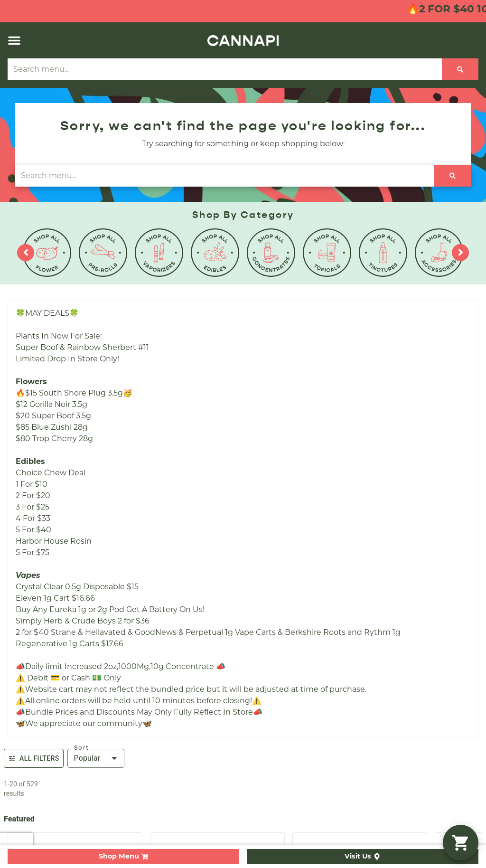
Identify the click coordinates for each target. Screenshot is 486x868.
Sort (82, 748)
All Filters (34, 758)
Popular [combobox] (87, 758)
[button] (14, 40)
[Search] (460, 69)
